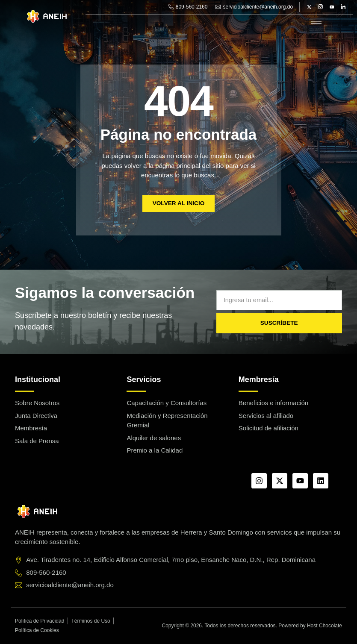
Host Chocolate (325, 626)
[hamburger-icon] (316, 23)
